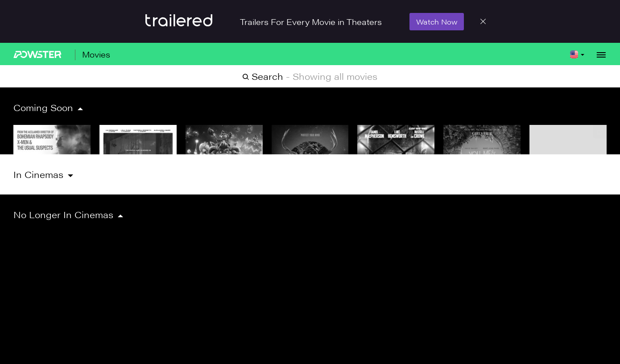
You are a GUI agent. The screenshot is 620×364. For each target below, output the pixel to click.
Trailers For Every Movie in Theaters (311, 22)
